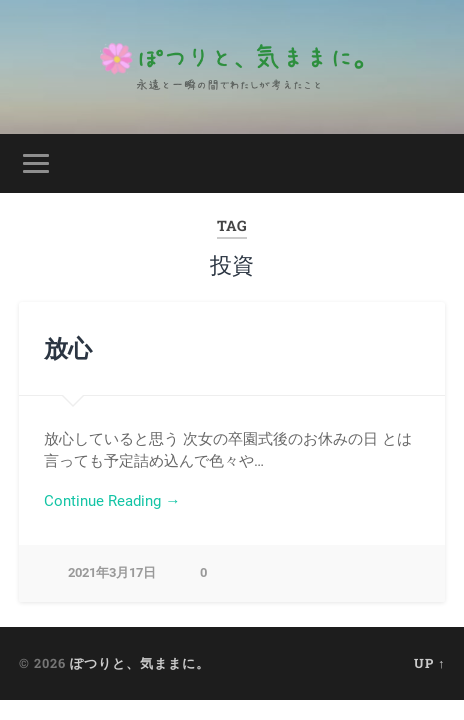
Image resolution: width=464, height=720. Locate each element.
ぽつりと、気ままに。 (140, 663)
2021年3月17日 (112, 572)
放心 (68, 348)
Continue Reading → (112, 501)
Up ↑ (429, 663)
